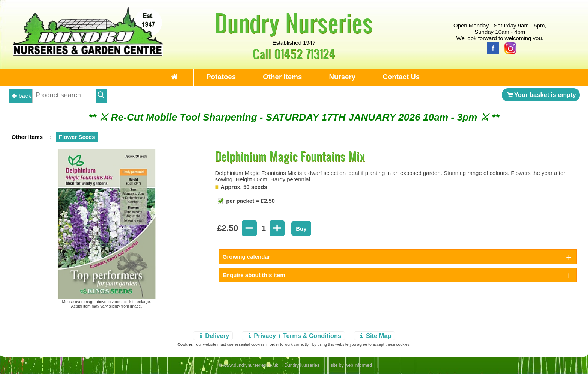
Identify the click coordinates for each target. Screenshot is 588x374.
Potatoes (221, 77)
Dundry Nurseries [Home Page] (294, 23)
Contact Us (401, 77)
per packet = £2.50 (250, 201)
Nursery (342, 77)
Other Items (282, 77)
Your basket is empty (541, 95)
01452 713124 (305, 54)
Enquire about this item (254, 275)
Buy (301, 228)
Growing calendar (247, 257)
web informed (358, 365)
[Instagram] (508, 48)
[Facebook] (491, 48)
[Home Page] (88, 54)
